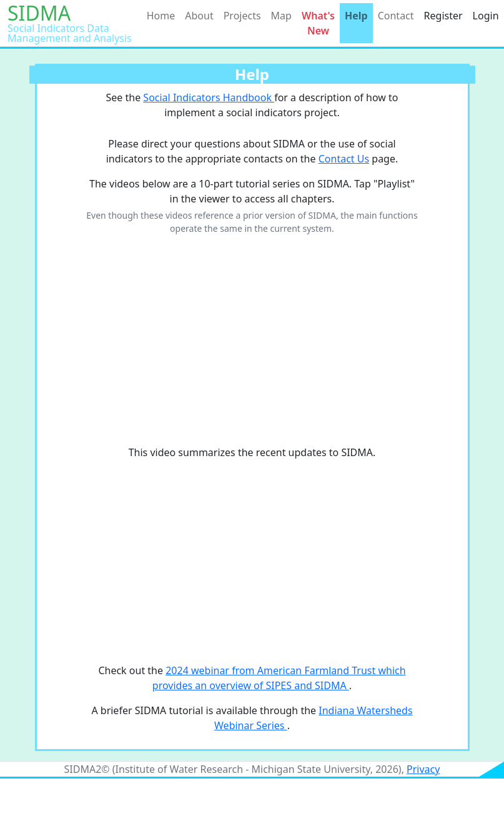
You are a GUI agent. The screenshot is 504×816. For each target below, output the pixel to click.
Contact (396, 16)
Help (356, 16)
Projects (242, 16)
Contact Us (344, 159)
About (199, 16)
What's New (318, 23)
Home (161, 16)
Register (443, 16)
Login (486, 16)
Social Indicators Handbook (209, 97)
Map (281, 16)
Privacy (423, 769)
